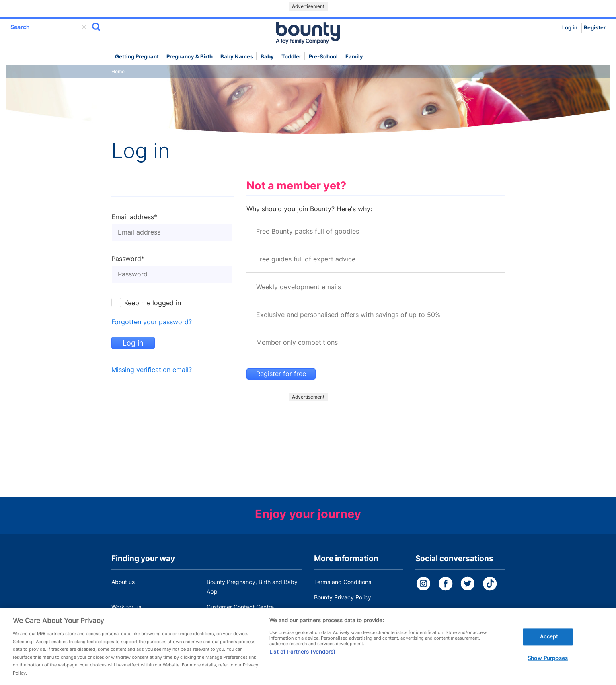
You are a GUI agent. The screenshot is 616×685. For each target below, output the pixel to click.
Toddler (291, 57)
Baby (267, 57)
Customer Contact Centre (240, 607)
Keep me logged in (153, 303)
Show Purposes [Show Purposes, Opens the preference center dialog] (548, 661)
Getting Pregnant (137, 57)
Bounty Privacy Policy (343, 597)
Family (354, 57)
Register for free (281, 374)
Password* (128, 259)
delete (84, 27)
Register (595, 28)
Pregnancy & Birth (190, 57)
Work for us (126, 607)
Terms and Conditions (343, 582)
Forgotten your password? (152, 322)
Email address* (134, 217)
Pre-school (323, 57)
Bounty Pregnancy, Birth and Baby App (252, 587)
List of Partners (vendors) (302, 654)
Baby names (237, 57)
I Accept (548, 639)
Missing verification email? (152, 370)
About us (123, 582)
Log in (570, 28)
